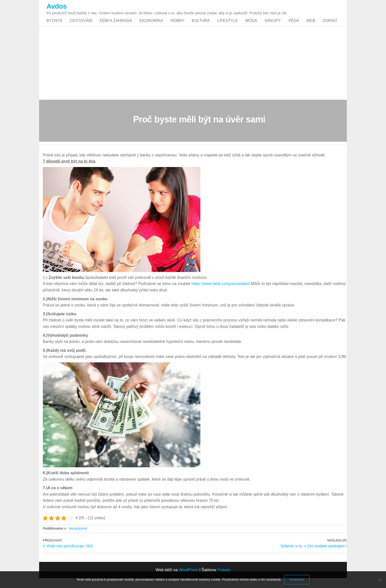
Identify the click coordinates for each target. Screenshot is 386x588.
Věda (294, 25)
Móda (251, 25)
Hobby (177, 25)
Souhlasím (297, 580)
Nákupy (273, 25)
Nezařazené (78, 538)
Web (311, 25)
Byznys (54, 25)
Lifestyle (227, 25)
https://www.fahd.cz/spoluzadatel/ (221, 294)
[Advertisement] (193, 73)
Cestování (81, 25)
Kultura (201, 25)
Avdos (57, 6)
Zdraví (330, 25)
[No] (380, 580)
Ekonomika (151, 25)
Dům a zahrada (116, 25)
